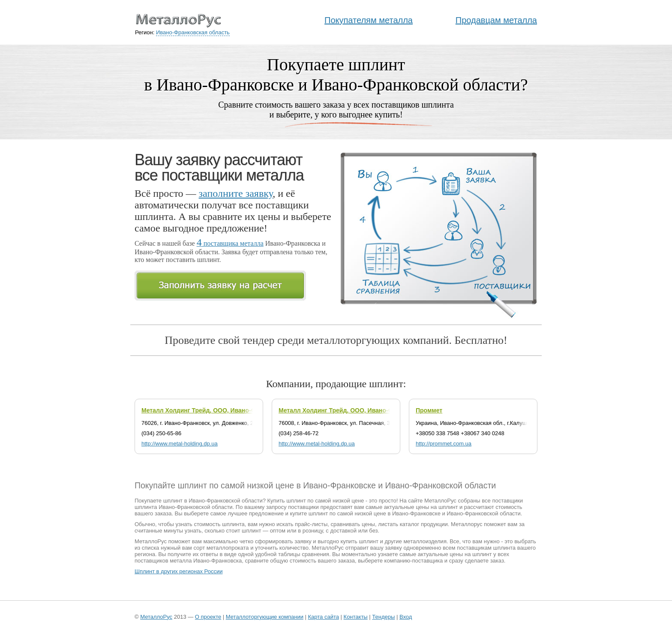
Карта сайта (324, 617)
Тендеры (383, 617)
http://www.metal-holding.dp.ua (180, 444)
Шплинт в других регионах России (178, 571)
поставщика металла (230, 243)
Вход (406, 617)
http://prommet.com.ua (444, 444)
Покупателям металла (369, 20)
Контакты (356, 617)
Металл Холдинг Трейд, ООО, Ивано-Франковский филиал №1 (372, 410)
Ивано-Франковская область (193, 32)
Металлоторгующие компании (265, 617)
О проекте (208, 617)
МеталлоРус (156, 617)
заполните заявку (236, 193)
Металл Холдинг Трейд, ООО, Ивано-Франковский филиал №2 (234, 410)
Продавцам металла (496, 20)
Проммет (429, 410)
